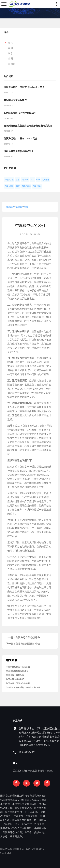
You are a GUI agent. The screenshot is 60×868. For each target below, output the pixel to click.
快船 (18, 180)
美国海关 (25, 180)
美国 (10, 48)
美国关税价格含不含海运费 (18, 667)
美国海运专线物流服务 (28, 637)
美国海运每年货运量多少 (17, 671)
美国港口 (45, 180)
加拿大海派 (26, 186)
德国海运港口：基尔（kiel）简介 (21, 139)
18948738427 (45, 752)
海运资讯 (19, 207)
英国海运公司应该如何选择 (18, 683)
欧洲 (10, 59)
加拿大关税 (9, 180)
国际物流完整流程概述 (15, 100)
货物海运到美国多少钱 (28, 644)
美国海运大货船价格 (15, 675)
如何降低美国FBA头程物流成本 (20, 113)
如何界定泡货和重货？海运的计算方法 (23, 687)
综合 (10, 43)
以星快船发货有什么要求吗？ (19, 151)
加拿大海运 (37, 186)
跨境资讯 (10, 207)
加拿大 (12, 53)
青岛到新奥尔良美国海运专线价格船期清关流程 (28, 126)
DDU (38, 180)
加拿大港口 (9, 186)
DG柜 (18, 186)
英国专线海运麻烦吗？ (16, 679)
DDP (32, 180)
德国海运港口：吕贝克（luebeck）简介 (24, 87)
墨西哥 (12, 64)
